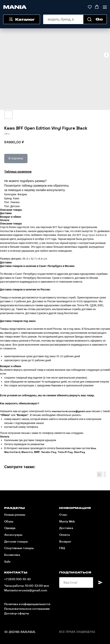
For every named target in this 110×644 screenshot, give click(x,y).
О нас (63, 515)
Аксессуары (13, 535)
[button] (90, 7)
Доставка (66, 528)
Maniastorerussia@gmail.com (26, 591)
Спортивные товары (19, 548)
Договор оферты (17, 614)
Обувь (9, 522)
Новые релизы (15, 515)
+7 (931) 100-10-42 (17, 579)
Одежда (10, 528)
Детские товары (16, 542)
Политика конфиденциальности (27, 604)
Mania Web (67, 522)
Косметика (12, 555)
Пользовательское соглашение (27, 609)
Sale (7, 562)
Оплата (65, 535)
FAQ (62, 548)
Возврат (65, 542)
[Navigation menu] (105, 7)
